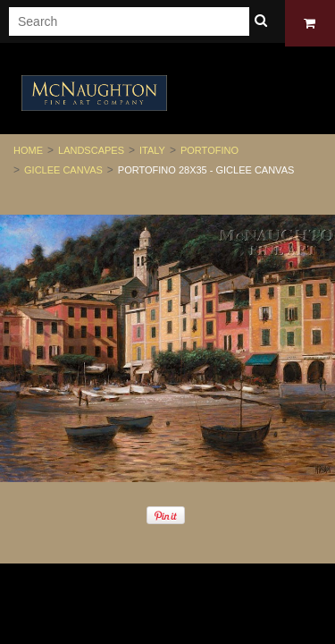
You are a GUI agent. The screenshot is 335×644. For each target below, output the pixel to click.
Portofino (209, 150)
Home (28, 150)
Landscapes (91, 150)
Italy (152, 150)
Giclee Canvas (63, 170)
